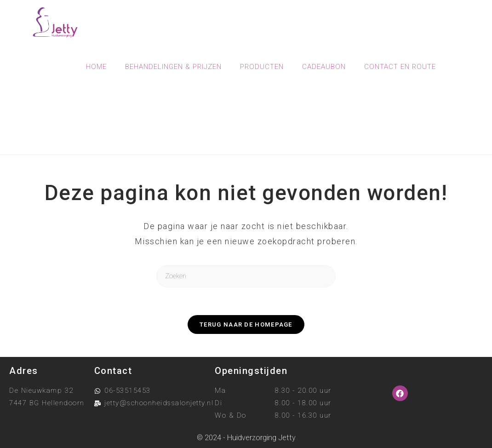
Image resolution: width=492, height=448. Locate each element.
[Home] (209, 131)
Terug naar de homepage (246, 325)
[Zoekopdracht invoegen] (246, 276)
